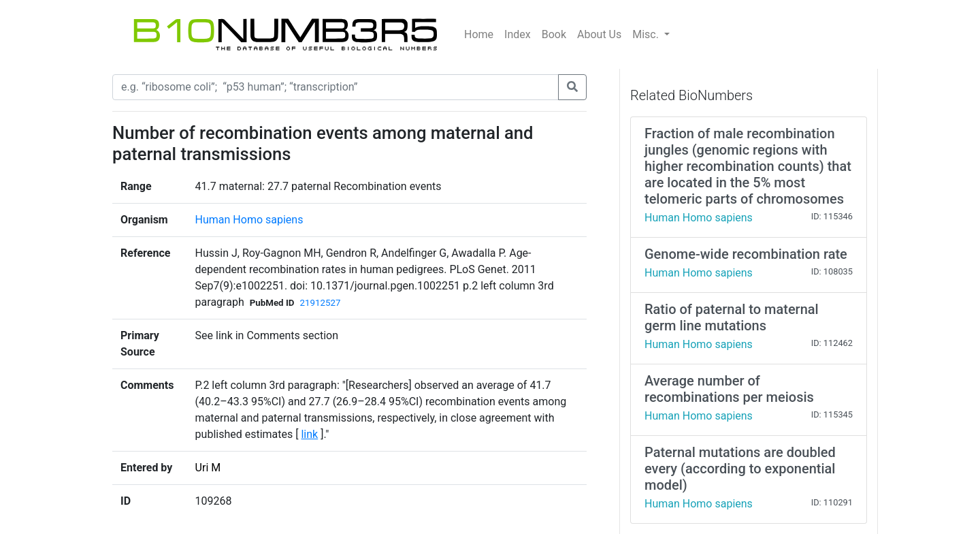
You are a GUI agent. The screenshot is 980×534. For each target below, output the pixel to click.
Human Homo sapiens (249, 220)
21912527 (320, 303)
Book (554, 34)
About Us (599, 34)
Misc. (647, 34)
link (309, 434)
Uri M (208, 468)
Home (479, 34)
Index (518, 34)
